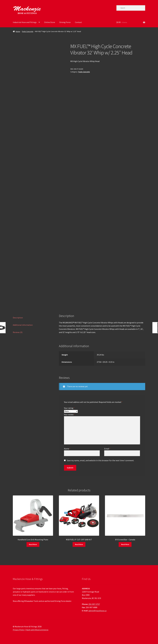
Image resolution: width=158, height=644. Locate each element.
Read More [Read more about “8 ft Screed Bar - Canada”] (125, 544)
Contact (78, 22)
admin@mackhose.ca (97, 611)
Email (107, 449)
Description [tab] (18, 318)
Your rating (69, 408)
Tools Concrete (28, 31)
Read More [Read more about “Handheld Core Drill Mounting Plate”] (33, 544)
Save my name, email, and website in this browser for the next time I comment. (100, 460)
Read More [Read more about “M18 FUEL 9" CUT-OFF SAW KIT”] (79, 544)
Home (18, 31)
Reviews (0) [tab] (18, 332)
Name (67, 449)
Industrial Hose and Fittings (25, 22)
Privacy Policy (19, 630)
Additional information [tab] (23, 325)
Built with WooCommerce (37, 630)
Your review (69, 414)
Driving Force (65, 22)
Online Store (50, 22)
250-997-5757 (94, 604)
